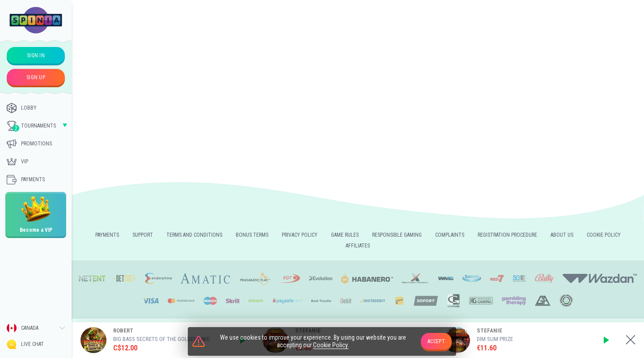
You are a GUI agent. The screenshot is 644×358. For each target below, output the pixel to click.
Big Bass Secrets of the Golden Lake (161, 339)
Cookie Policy (604, 235)
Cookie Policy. (331, 346)
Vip (17, 162)
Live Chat (25, 344)
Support (143, 235)
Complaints (450, 235)
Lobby (22, 108)
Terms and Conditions (194, 235)
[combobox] (36, 328)
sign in (36, 55)
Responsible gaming (397, 235)
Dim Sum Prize (495, 339)
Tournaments (31, 126)
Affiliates (358, 246)
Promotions (29, 144)
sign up (36, 77)
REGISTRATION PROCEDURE (507, 235)
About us (562, 235)
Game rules (345, 235)
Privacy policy (300, 235)
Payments (26, 179)
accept (436, 341)
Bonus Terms (252, 235)
